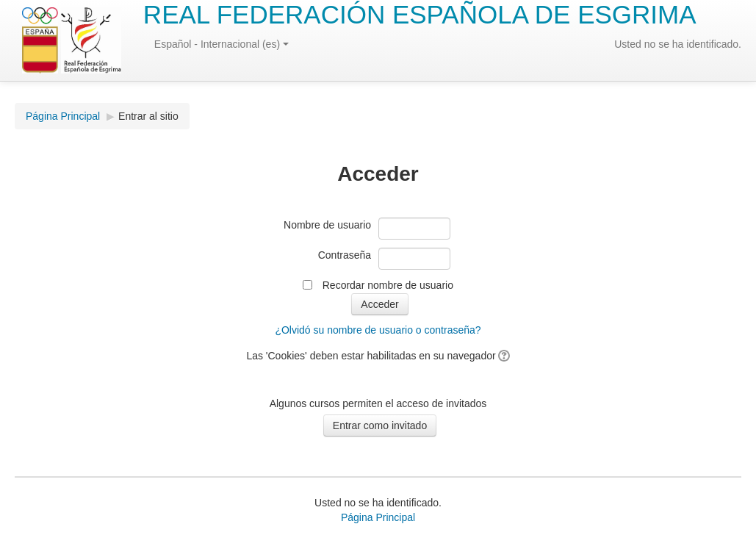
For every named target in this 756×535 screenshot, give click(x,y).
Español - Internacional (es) (222, 44)
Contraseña (345, 255)
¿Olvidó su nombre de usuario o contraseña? (378, 330)
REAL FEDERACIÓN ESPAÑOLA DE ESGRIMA (420, 14)
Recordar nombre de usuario (388, 285)
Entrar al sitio (148, 116)
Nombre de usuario (327, 225)
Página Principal (63, 116)
